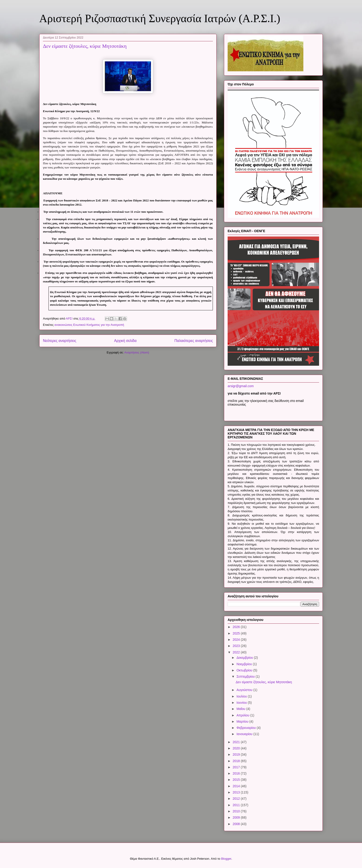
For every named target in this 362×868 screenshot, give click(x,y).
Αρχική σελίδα (125, 341)
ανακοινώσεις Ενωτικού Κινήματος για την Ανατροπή (89, 325)
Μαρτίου (243, 721)
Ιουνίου (242, 703)
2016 (237, 773)
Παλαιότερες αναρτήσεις (194, 341)
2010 (237, 811)
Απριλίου (243, 715)
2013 (237, 792)
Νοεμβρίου (245, 664)
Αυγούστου (245, 690)
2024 (237, 640)
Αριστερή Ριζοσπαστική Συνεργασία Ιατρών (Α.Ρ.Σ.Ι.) (160, 18)
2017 (237, 767)
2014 (237, 786)
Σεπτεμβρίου (246, 676)
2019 (237, 754)
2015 (237, 780)
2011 (237, 805)
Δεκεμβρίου (245, 658)
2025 (237, 633)
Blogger (226, 859)
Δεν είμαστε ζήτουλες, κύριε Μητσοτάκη (85, 46)
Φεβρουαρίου (246, 728)
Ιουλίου (242, 696)
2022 (237, 652)
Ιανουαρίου (245, 734)
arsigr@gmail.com (241, 386)
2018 (237, 761)
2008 (237, 824)
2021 (237, 742)
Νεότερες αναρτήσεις (60, 341)
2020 (237, 748)
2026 (237, 627)
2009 (237, 817)
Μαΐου (241, 709)
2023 (237, 646)
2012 (237, 799)
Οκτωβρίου (245, 670)
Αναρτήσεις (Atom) (137, 352)
